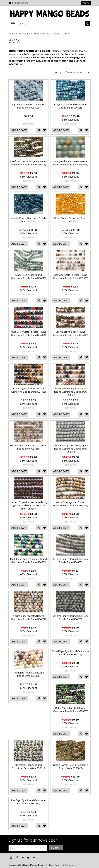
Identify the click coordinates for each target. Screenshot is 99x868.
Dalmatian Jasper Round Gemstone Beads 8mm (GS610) (29, 766)
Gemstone (24, 34)
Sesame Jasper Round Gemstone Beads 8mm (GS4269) (71, 617)
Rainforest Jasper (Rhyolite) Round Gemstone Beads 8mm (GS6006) (28, 163)
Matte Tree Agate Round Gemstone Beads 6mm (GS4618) (28, 276)
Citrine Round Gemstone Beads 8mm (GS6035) (70, 220)
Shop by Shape (42, 34)
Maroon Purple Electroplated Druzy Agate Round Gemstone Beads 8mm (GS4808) (29, 505)
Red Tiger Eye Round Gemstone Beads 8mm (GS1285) (28, 802)
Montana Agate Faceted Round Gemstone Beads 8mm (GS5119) (71, 276)
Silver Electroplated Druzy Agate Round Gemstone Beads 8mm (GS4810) (71, 449)
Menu (86, 3)
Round (57, 34)
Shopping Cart (20, 3)
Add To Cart (19, 130)
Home (12, 34)
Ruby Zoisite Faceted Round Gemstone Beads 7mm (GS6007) (71, 710)
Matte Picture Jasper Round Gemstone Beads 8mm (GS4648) (71, 504)
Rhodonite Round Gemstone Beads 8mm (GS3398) (29, 674)
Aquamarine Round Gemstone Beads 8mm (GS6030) (29, 106)
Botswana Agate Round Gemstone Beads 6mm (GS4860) (29, 447)
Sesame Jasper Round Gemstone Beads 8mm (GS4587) (71, 561)
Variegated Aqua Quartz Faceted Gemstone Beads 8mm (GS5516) (71, 163)
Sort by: (58, 72)
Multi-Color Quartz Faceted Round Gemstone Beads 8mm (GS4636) (28, 561)
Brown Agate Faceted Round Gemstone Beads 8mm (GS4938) (28, 390)
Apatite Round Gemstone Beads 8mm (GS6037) (29, 220)
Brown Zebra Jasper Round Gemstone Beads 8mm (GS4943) (71, 333)
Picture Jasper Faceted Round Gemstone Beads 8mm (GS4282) (28, 617)
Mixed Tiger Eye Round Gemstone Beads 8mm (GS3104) (70, 653)
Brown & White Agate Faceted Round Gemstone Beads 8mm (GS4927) (70, 392)
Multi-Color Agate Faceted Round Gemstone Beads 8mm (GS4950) (29, 333)
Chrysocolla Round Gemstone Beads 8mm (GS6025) (70, 106)
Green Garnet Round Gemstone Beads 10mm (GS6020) (70, 766)
